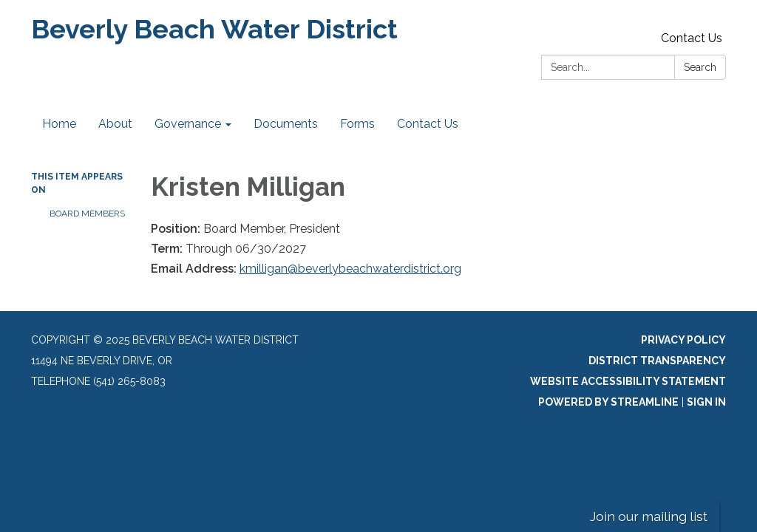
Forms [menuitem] (357, 124)
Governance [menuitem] (188, 124)
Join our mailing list (649, 516)
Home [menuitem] (59, 124)
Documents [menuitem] (286, 124)
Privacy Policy (683, 340)
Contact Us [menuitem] (428, 124)
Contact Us (692, 38)
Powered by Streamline (608, 402)
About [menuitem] (115, 124)
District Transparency (657, 361)
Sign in (706, 402)
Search (700, 67)
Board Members (87, 214)
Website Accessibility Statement (628, 381)
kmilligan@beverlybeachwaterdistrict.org (350, 269)
